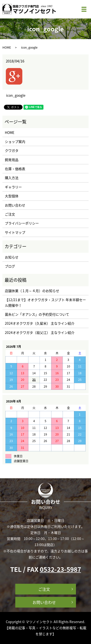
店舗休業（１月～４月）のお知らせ (32, 291)
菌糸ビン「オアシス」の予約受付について (37, 314)
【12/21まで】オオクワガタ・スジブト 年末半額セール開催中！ (45, 302)
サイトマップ (15, 232)
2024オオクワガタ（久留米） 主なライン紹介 (40, 323)
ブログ (10, 266)
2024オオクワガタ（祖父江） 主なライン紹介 (40, 332)
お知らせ (12, 257)
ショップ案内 (15, 141)
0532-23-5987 (60, 569)
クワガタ (12, 150)
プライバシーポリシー (22, 223)
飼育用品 (12, 160)
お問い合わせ (15, 205)
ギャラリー (13, 187)
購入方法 (12, 178)
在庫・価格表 (15, 169)
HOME (7, 47)
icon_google (16, 95)
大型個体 (12, 196)
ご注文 (10, 214)
